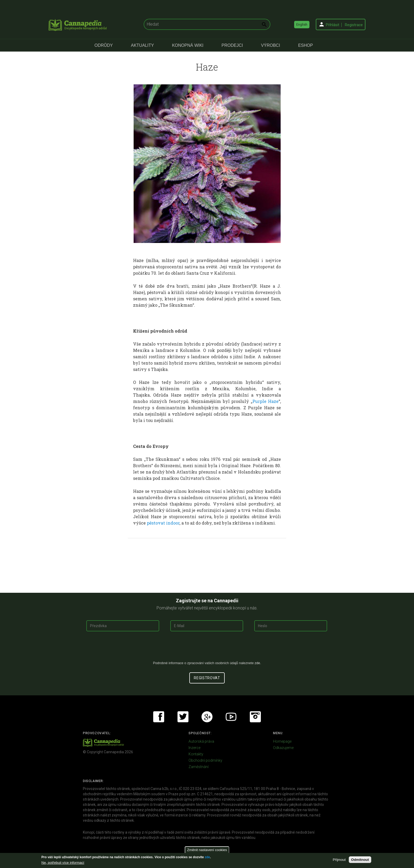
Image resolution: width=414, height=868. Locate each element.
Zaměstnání (199, 767)
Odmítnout (360, 860)
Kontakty (196, 754)
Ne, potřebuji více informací (63, 863)
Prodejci (232, 45)
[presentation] (207, 648)
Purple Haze (265, 401)
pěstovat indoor (163, 523)
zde (207, 857)
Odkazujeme (283, 748)
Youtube (231, 717)
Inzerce (194, 748)
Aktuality (142, 45)
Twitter (183, 717)
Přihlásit (333, 25)
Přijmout (339, 860)
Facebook (159, 717)
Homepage (282, 741)
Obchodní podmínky (205, 760)
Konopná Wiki (188, 45)
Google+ (207, 717)
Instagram (255, 717)
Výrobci (271, 45)
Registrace (354, 25)
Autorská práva (201, 741)
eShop (305, 45)
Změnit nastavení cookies (207, 850)
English (302, 24)
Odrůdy (104, 45)
